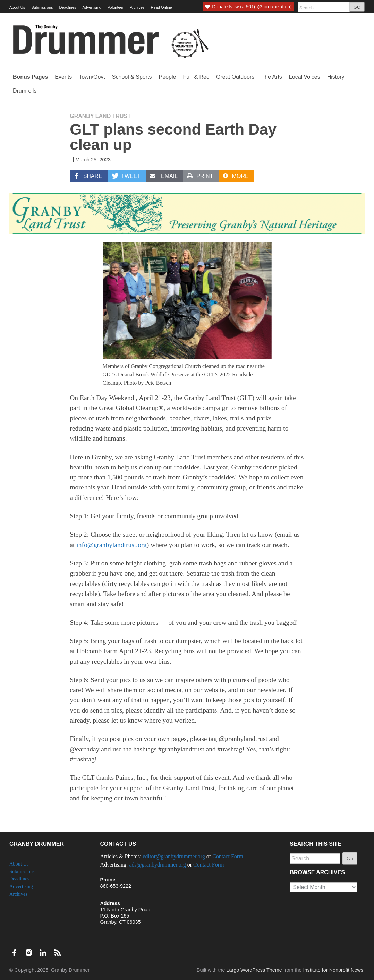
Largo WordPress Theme (254, 970)
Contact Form (228, 856)
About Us (17, 7)
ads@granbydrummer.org (157, 865)
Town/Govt (92, 77)
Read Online (161, 7)
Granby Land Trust (100, 116)
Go (350, 858)
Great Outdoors (235, 77)
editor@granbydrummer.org (174, 856)
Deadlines (68, 7)
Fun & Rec (196, 77)
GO (357, 7)
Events (63, 77)
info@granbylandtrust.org (112, 545)
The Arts (272, 77)
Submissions (42, 7)
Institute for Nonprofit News (333, 970)
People (168, 77)
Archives (137, 7)
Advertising (92, 7)
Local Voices (305, 77)
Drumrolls (25, 91)
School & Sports (132, 77)
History (336, 77)
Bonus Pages (30, 77)
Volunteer (116, 7)
